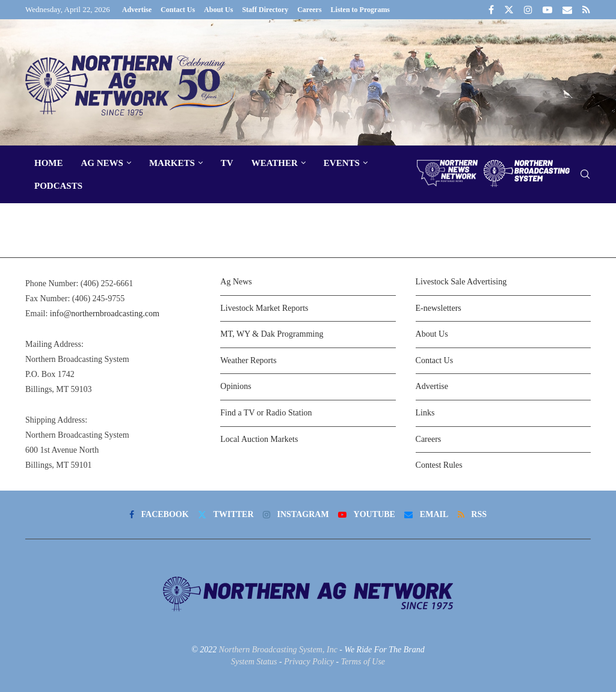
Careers (309, 10)
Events (342, 163)
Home (49, 163)
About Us (218, 10)
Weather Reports (248, 360)
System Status (254, 662)
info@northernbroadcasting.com (105, 314)
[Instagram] (528, 10)
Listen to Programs (360, 10)
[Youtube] (547, 10)
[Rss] (586, 10)
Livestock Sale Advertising (461, 282)
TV (227, 163)
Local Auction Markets (259, 439)
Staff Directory (265, 10)
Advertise (137, 10)
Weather (275, 163)
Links (425, 413)
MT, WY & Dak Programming (272, 334)
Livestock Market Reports (264, 308)
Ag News (102, 163)
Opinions (236, 386)
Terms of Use (363, 662)
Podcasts (58, 186)
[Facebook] (491, 10)
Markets (172, 163)
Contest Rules (439, 465)
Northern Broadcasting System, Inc (278, 650)
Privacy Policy (309, 662)
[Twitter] (509, 10)
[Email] (567, 10)
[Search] (585, 175)
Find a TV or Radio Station (266, 413)
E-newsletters (439, 308)
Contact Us (178, 10)
